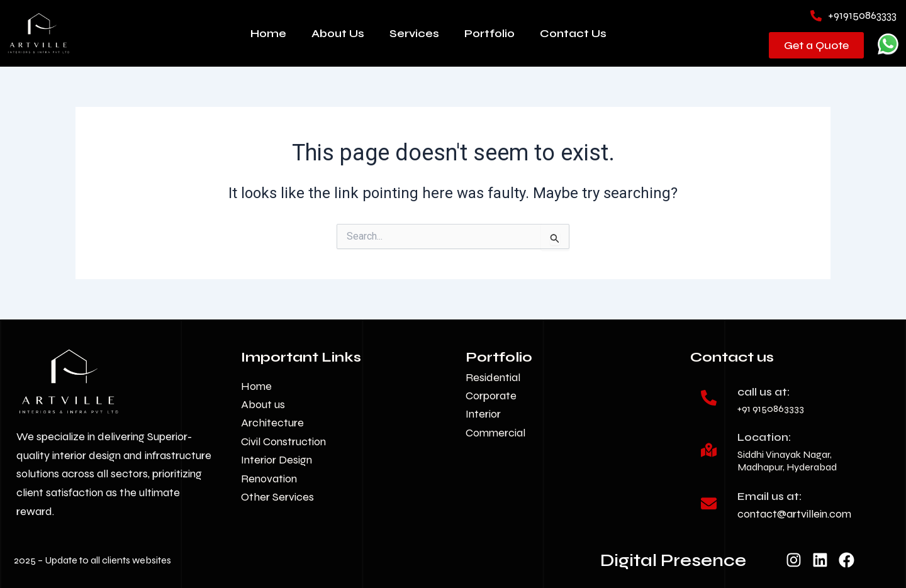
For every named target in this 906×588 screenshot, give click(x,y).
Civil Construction (283, 441)
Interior (483, 414)
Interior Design (277, 460)
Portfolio (489, 33)
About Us (338, 33)
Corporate (491, 396)
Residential (493, 377)
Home (268, 33)
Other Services (277, 497)
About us (263, 404)
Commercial (495, 433)
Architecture (272, 423)
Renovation (269, 479)
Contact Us (573, 33)
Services (414, 33)
